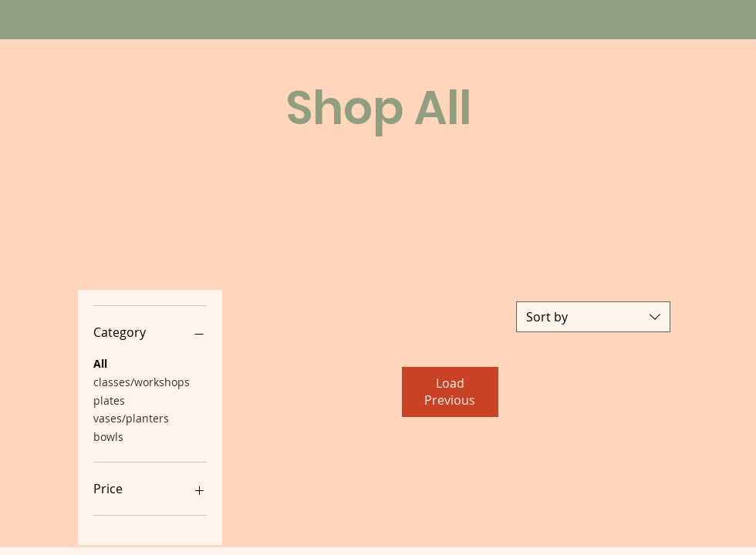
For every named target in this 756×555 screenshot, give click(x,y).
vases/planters (131, 417)
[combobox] (593, 317)
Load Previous (450, 392)
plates (109, 400)
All (100, 363)
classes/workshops (142, 381)
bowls (108, 436)
